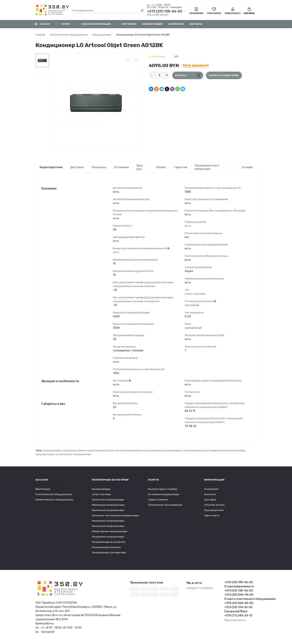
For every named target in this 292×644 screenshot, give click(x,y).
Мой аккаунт (233, 11)
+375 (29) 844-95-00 (239, 595)
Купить (188, 75)
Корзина (249, 11)
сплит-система (195, 294)
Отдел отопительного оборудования (240, 599)
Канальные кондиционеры (108, 521)
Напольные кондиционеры (108, 526)
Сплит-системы (101, 494)
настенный (192, 305)
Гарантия (180, 167)
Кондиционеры (101, 489)
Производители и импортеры (207, 167)
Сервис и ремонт (158, 500)
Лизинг (161, 167)
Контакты (196, 24)
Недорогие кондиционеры (108, 537)
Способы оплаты (214, 505)
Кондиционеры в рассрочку (60, 451)
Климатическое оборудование (54, 500)
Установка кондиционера (164, 494)
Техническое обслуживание (165, 505)
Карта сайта (212, 516)
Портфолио (129, 24)
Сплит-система (116, 451)
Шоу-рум (140, 167)
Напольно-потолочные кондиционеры (115, 516)
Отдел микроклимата (239, 587)
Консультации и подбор (163, 489)
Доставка (77, 167)
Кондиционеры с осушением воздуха (185, 451)
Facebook (207, 588)
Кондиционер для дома (106, 547)
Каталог (42, 24)
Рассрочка (99, 167)
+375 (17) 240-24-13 (238, 616)
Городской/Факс (236, 612)
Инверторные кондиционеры (227, 451)
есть (116, 252)
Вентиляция (43, 489)
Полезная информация (96, 24)
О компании (176, 24)
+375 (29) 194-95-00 (238, 607)
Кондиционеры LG (47, 454)
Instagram (193, 588)
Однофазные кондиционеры (144, 451)
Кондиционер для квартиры (109, 553)
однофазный (193, 328)
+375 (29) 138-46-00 (165, 11)
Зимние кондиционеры (92, 451)
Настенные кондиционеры (75, 454)
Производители (214, 510)
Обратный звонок (158, 15)
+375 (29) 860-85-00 (239, 603)
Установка (121, 167)
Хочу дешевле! (196, 65)
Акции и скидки (152, 24)
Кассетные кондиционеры (108, 500)
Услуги (66, 24)
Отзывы (247, 167)
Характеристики (51, 167)
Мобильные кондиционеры (108, 505)
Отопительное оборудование (54, 494)
